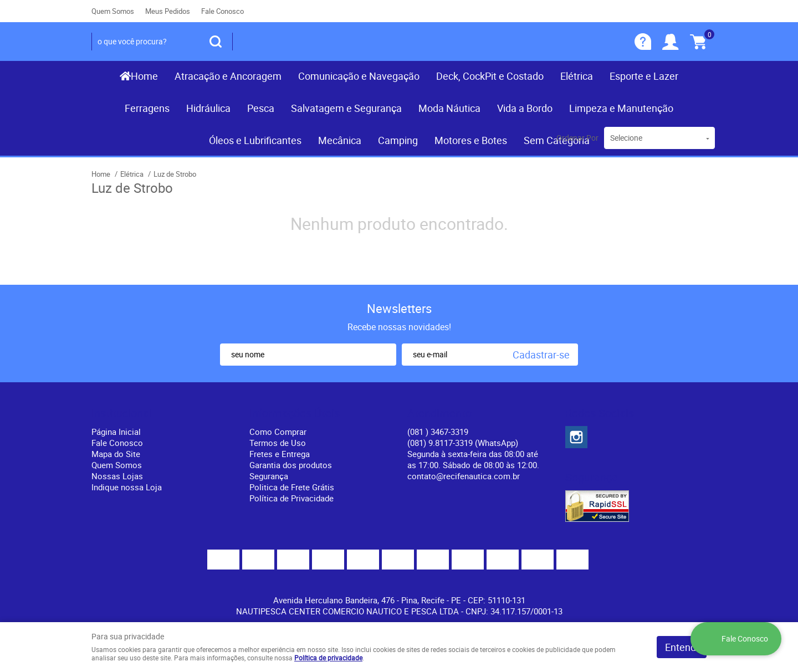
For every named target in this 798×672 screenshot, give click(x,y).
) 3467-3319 (438, 432)
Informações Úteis (295, 413)
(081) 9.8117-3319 (463, 443)
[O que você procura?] (216, 42)
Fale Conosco (222, 11)
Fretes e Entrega (280, 454)
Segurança (269, 476)
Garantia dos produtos (291, 465)
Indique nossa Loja (127, 487)
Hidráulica (208, 108)
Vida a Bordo (525, 108)
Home (144, 76)
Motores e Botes (471, 140)
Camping (398, 140)
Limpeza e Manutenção (621, 108)
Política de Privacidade (291, 498)
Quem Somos (113, 11)
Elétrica (577, 76)
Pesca (261, 108)
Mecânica (340, 140)
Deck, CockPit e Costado (490, 76)
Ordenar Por (577, 138)
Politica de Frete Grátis (292, 487)
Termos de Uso (278, 443)
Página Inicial (116, 432)
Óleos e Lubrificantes (255, 140)
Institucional (122, 413)
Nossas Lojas (117, 476)
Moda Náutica (449, 108)
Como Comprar (278, 432)
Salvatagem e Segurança (346, 108)
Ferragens (147, 108)
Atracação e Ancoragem (228, 76)
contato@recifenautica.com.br (464, 476)
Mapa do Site (116, 454)
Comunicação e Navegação (359, 76)
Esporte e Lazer (644, 76)
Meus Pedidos (168, 11)
